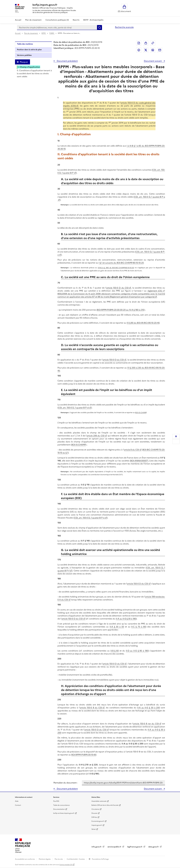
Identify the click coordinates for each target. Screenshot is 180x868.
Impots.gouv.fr (97, 825)
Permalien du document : (66, 783)
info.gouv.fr (97, 847)
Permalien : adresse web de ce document (153, 43)
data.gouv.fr (154, 847)
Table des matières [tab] (25, 44)
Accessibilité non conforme (25, 859)
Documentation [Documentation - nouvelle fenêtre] (59, 809)
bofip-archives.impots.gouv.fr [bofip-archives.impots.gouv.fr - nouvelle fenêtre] (64, 813)
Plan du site (59, 859)
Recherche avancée (124, 27)
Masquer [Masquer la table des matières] (24, 62)
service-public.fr (115, 847)
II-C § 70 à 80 (138, 627)
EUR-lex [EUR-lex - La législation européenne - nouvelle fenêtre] (94, 817)
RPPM (44, 33)
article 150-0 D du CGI (117, 288)
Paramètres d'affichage (100, 859)
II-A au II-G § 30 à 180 (126, 619)
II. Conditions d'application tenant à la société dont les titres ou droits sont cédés (34, 73)
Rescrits (76, 20)
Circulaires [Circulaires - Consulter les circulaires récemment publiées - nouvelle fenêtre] (95, 809)
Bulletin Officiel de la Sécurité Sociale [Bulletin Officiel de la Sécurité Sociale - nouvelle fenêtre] (105, 805)
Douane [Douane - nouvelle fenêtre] (94, 813)
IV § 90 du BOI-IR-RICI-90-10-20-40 (143, 323)
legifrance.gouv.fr (135, 847)
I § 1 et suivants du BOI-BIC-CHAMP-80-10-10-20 (121, 263)
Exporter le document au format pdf (139, 43)
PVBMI (52, 33)
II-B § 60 (115, 651)
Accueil (18, 20)
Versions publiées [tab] (24, 55)
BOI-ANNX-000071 (139, 461)
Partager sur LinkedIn (153, 50)
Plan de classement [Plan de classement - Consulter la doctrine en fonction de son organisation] (33, 20)
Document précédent (67, 61)
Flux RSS (56, 801)
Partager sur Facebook (139, 50)
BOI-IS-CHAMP (141, 413)
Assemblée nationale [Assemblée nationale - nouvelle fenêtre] (99, 801)
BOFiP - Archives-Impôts (93, 20)
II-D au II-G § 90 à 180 (137, 651)
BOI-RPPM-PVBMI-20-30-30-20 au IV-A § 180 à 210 (121, 310)
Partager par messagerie (160, 50)
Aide (17, 801)
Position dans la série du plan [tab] (29, 50)
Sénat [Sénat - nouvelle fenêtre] (94, 829)
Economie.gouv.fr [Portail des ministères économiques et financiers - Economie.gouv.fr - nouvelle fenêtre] (98, 821)
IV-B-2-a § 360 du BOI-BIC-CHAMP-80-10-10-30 (116, 268)
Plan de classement (31, 33)
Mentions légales (45, 859)
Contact (18, 805)
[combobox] (57, 28)
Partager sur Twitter (146, 50)
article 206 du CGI (96, 436)
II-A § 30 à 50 (117, 627)
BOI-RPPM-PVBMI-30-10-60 (84, 755)
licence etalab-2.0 (66, 865)
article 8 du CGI (132, 450)
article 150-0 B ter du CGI (146, 724)
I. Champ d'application (29, 67)
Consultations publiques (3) (57, 20)
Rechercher (99, 28)
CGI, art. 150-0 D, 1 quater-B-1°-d (73, 408)
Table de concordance (61, 805)
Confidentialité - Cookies (76, 859)
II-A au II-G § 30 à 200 (149, 708)
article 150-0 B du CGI (91, 708)
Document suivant (153, 61)
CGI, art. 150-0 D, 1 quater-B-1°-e (89, 518)
